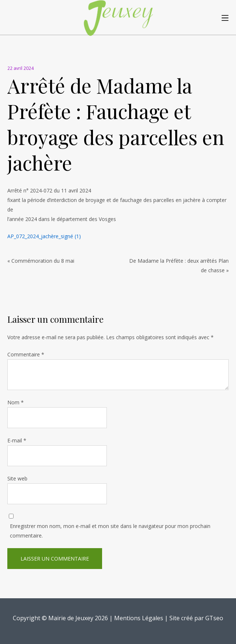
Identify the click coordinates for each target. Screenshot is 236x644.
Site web (17, 478)
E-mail (17, 440)
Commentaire (26, 354)
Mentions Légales (139, 618)
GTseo (214, 618)
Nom (16, 402)
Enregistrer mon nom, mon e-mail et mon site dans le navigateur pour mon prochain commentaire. (110, 531)
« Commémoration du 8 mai (41, 261)
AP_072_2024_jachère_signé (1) (44, 236)
